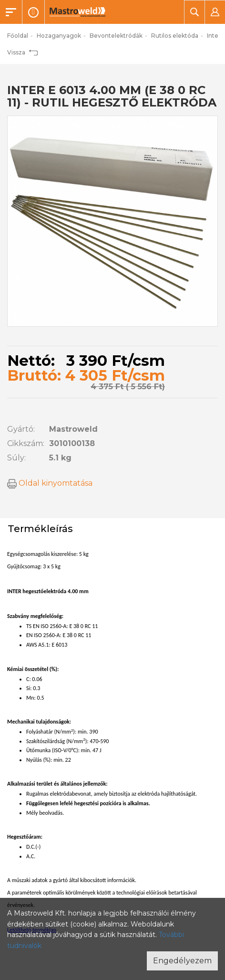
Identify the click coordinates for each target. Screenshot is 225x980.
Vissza (22, 52)
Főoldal (18, 36)
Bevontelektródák (116, 36)
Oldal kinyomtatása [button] (50, 483)
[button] (194, 12)
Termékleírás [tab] (40, 529)
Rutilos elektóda (175, 36)
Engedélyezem (182, 961)
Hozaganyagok (59, 36)
